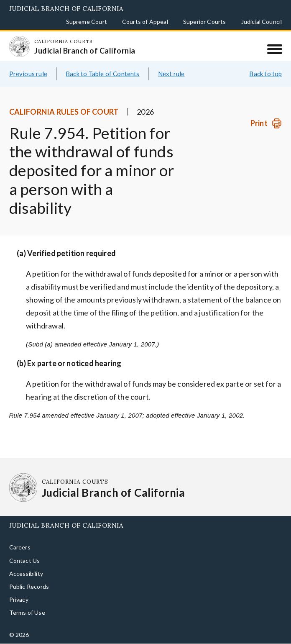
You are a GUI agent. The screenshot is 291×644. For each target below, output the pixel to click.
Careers (20, 547)
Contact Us (25, 561)
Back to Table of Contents (103, 74)
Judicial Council (262, 22)
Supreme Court (87, 22)
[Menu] (274, 49)
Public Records (29, 586)
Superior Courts (205, 22)
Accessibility (26, 573)
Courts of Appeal (145, 22)
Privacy (19, 599)
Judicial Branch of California (66, 9)
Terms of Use (27, 612)
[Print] (266, 123)
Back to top (265, 74)
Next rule (171, 74)
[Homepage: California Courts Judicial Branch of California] (20, 46)
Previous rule (28, 74)
